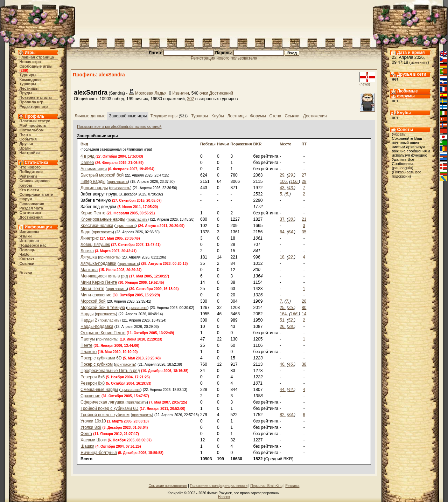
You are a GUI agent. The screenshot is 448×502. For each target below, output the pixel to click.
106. (284, 181)
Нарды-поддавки (97, 326)
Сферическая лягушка (102, 402)
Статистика (30, 213)
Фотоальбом (32, 130)
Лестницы (29, 88)
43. (283, 188)
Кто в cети (29, 190)
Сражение (90, 396)
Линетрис (90, 238)
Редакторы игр (34, 106)
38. (291, 219)
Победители (31, 172)
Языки (26, 236)
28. (291, 326)
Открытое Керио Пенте (103, 333)
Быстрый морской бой (102, 175)
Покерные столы (36, 97)
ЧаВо (25, 254)
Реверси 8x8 (93, 383)
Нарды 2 (89, 320)
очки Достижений (216, 93)
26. (283, 326)
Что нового (30, 167)
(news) (365, 84)
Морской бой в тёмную (103, 308)
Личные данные (90, 116)
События (28, 139)
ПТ (304, 144)
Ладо (85, 232)
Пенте (86, 345)
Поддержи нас (33, 245)
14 (304, 314)
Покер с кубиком (97, 364)
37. (283, 219)
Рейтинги (28, 176)
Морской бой (93, 301)
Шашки (87, 446)
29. (283, 175)
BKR (258, 144)
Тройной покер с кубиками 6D (110, 408)
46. (283, 364)
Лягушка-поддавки (98, 263)
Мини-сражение (96, 295)
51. (283, 320)
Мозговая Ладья (151, 93)
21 (304, 219)
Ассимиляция (94, 169)
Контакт (27, 259)
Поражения (241, 144)
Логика (87, 251)
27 (304, 175)
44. (283, 390)
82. (283, 415)
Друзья (26, 144)
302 (190, 99)
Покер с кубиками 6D (101, 358)
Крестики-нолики (97, 226)
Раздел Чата (31, 208)
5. (281, 194)
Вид (84, 144)
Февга (86, 434)
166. (295, 314)
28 (304, 181)
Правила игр (32, 102)
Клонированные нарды (103, 219)
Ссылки (27, 263)
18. (283, 257)
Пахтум (88, 339)
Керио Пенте (93, 213)
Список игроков (35, 181)
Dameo (87, 163)
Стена (275, 116)
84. (291, 415)
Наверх (224, 497)
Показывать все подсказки (407, 174)
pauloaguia (402, 168)
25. (283, 308)
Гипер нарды (93, 181)
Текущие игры (164, 116)
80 (304, 308)
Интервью (29, 241)
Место (285, 144)
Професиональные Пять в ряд (110, 371)
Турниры (28, 75)
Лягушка (89, 257)
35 (304, 232)
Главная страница (37, 57)
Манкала (89, 270)
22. (291, 257)
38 (304, 364)
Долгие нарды (94, 188)
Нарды (87, 314)
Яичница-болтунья (99, 453)
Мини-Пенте (92, 289)
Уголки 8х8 (91, 427)
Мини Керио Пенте (99, 282)
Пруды (26, 93)
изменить (419, 62)
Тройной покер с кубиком (105, 415)
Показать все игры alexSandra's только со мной (119, 126)
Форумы (258, 116)
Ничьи (223, 144)
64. (283, 232)
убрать (399, 134)
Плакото (89, 352)
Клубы (26, 185)
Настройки (30, 153)
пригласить (118, 181)
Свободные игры (36, 66)
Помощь (27, 250)
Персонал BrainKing (266, 486)
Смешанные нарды (99, 390)
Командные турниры (31, 82)
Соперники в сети (37, 194)
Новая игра (30, 62)
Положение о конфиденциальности (219, 486)
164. (284, 314)
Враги (25, 148)
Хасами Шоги (93, 440)
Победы (208, 144)
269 (24, 70)
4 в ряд (87, 156)
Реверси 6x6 (93, 377)
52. (291, 320)
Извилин (181, 93)
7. (281, 301)
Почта (25, 135)
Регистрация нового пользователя (224, 58)
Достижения (31, 217)
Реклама (292, 486)
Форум (26, 199)
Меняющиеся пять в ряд (104, 276)
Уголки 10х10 (93, 421)
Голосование (32, 204)
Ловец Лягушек (95, 245)
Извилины (30, 232)
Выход (26, 273)
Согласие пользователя (168, 486)
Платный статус (35, 121)
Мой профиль (33, 125)
